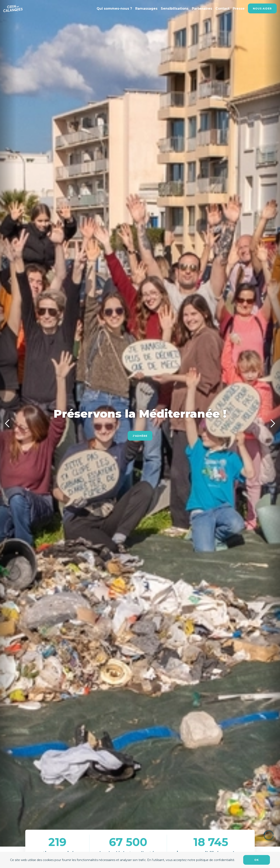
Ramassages (146, 9)
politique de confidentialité (215, 860)
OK (257, 860)
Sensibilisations (175, 9)
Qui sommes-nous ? (114, 9)
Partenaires (202, 9)
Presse (239, 9)
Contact (222, 9)
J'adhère (140, 436)
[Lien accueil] (13, 9)
